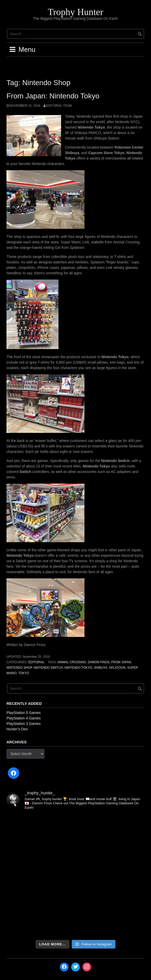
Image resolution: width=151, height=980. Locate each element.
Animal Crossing (72, 662)
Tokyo (24, 673)
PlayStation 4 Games (24, 718)
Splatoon (117, 668)
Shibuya (100, 668)
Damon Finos (99, 662)
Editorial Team (59, 106)
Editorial (37, 662)
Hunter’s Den (17, 729)
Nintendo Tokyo (78, 668)
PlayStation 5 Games (24, 713)
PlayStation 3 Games (24, 724)
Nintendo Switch (48, 668)
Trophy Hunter (76, 12)
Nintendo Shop (19, 668)
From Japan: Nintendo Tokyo (53, 96)
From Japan (121, 662)
